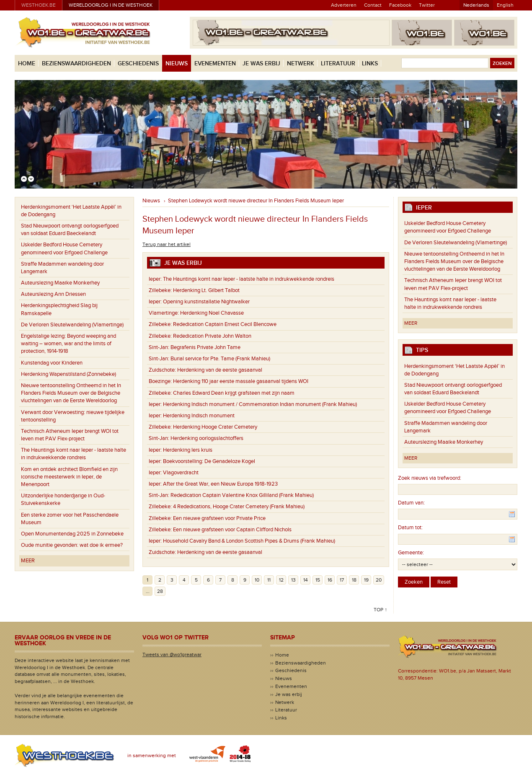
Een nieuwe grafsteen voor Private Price (207, 518)
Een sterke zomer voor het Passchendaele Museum (70, 519)
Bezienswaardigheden (76, 63)
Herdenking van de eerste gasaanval (205, 370)
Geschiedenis (138, 63)
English (505, 5)
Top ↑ (380, 610)
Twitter (427, 5)
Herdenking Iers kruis (181, 450)
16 (330, 580)
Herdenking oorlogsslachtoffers (196, 438)
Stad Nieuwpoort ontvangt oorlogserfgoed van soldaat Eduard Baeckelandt (70, 230)
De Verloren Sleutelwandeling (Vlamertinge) (72, 325)
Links (370, 63)
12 (281, 580)
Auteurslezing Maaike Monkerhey (60, 283)
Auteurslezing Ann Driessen (53, 294)
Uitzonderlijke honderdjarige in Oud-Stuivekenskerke (63, 499)
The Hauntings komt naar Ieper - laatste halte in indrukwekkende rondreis (74, 454)
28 (160, 591)
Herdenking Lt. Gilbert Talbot (194, 290)
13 (293, 580)
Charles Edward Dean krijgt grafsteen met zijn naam (222, 393)
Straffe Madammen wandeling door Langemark (62, 268)
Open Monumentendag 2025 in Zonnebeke (72, 534)
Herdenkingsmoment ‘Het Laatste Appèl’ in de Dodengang (71, 211)
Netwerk (301, 63)
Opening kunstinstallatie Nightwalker (199, 302)
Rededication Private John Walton (200, 336)
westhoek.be (39, 5)
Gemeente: (411, 553)
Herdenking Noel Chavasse (196, 313)
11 (269, 580)
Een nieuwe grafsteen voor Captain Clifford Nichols (220, 530)
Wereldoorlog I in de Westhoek (111, 5)
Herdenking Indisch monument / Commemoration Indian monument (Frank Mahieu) (253, 404)
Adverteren (344, 5)
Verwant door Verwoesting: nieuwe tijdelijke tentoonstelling (73, 416)
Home (27, 63)
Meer (28, 561)
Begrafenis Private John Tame (195, 347)
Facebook (400, 5)
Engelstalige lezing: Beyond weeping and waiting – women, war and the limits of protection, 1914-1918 (68, 344)
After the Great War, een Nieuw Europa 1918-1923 (213, 484)
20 (379, 580)
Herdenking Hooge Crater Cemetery (203, 427)
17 (342, 580)
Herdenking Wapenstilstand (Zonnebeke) (68, 374)
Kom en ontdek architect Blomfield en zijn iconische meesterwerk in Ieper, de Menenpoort (69, 477)
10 (257, 580)
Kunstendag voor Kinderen (52, 363)
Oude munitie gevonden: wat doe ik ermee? (72, 545)
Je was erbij (261, 63)
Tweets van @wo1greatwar (172, 654)
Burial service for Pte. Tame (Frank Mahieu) (209, 359)
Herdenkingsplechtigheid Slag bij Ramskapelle (59, 309)
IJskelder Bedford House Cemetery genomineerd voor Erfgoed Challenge (64, 248)
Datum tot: (410, 528)
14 (306, 580)
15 (318, 580)
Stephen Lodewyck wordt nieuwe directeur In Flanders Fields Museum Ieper (256, 201)
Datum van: (411, 503)
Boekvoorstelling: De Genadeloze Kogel (202, 461)
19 (366, 580)
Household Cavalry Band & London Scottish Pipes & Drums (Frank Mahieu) (242, 541)
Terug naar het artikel (167, 244)
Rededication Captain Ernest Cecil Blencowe (213, 324)
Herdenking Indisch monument (192, 416)
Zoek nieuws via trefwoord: (430, 478)
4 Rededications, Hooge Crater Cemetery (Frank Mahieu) (227, 507)
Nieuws (177, 63)
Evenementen (215, 63)
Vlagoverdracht (174, 473)
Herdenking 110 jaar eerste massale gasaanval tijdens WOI (229, 381)
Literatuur (338, 63)
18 (354, 580)
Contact (373, 5)
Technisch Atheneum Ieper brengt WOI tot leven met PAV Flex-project (70, 435)
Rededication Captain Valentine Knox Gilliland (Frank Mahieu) (231, 495)
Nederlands (476, 5)
